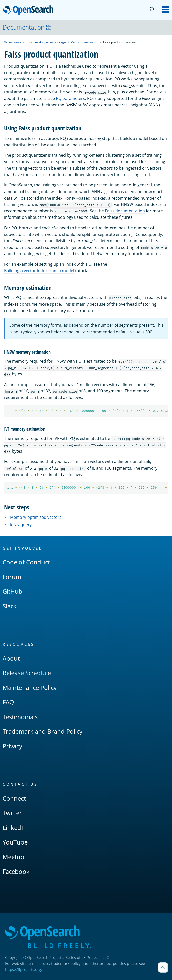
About (11, 658)
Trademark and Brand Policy (42, 731)
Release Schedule (27, 673)
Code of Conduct (26, 562)
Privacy (12, 746)
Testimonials (20, 717)
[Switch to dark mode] (152, 9)
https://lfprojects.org (23, 969)
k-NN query (21, 525)
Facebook (16, 871)
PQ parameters (70, 98)
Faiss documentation (125, 211)
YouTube (15, 842)
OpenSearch (29, 11)
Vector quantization (84, 42)
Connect (14, 798)
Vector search (14, 42)
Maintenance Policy (30, 687)
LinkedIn (15, 827)
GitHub (13, 591)
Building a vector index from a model (39, 271)
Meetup (13, 857)
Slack (10, 606)
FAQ (8, 702)
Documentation (27, 27)
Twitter (12, 813)
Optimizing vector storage (48, 42)
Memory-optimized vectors (36, 517)
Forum (12, 577)
